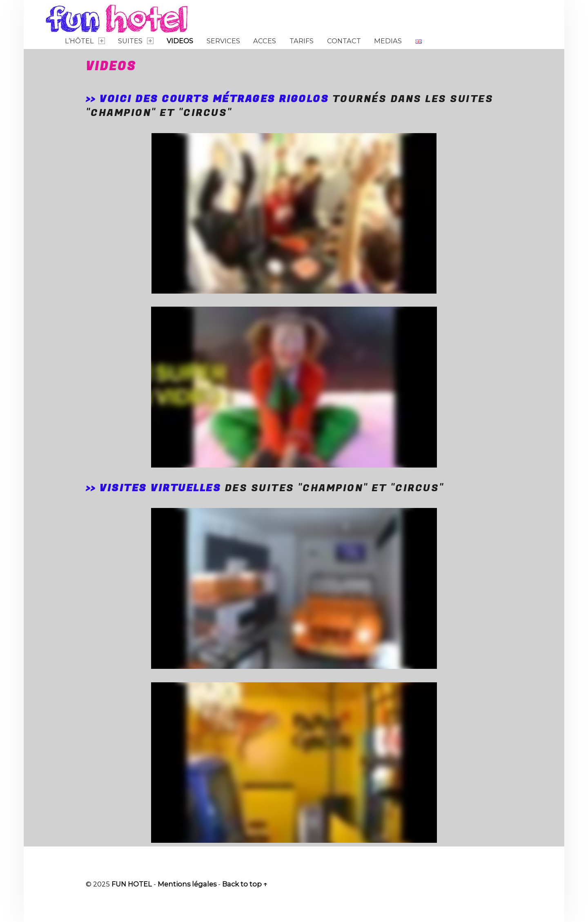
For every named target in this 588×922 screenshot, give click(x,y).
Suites (136, 41)
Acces (265, 41)
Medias (388, 41)
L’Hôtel (85, 41)
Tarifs (302, 41)
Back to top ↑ (245, 884)
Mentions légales (187, 884)
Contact (344, 41)
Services (223, 41)
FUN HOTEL (132, 884)
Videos (180, 41)
